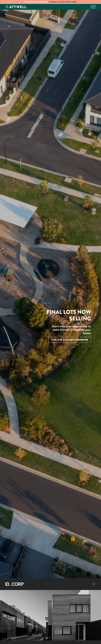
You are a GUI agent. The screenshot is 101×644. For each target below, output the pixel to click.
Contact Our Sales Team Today (62, 2)
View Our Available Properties (70, 340)
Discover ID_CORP (16, 591)
